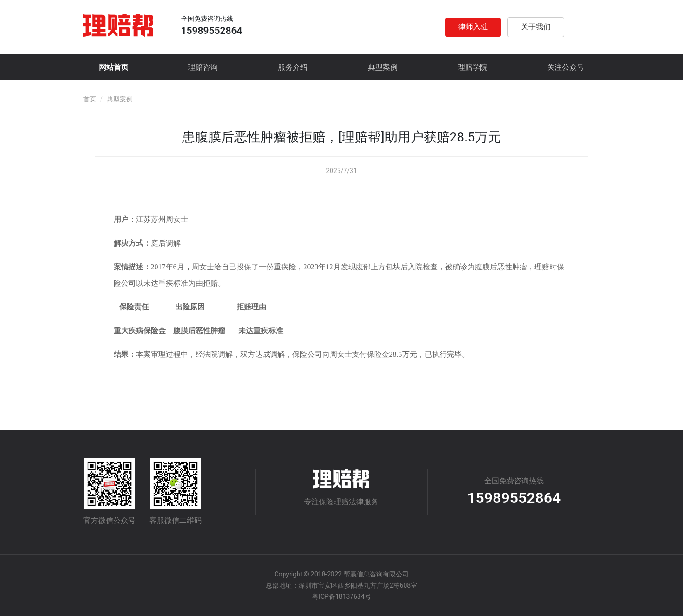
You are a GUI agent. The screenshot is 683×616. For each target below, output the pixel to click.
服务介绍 (293, 67)
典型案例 (383, 67)
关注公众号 (566, 67)
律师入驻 (473, 27)
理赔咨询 (203, 67)
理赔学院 (473, 67)
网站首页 (114, 67)
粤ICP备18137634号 (341, 596)
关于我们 (536, 27)
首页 (90, 99)
